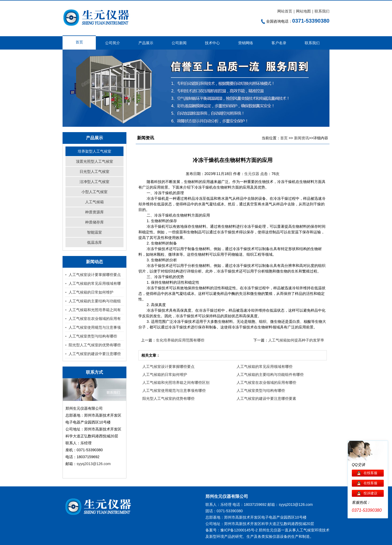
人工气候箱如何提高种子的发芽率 (296, 340)
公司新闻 (179, 43)
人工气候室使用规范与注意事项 (95, 327)
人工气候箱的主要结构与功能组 (95, 301)
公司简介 (113, 43)
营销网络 (246, 43)
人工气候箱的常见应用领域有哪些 (265, 367)
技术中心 (212, 43)
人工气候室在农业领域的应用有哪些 (266, 383)
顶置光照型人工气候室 (94, 161)
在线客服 (370, 473)
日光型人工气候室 (94, 172)
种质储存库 (94, 222)
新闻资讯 (302, 138)
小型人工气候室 (94, 192)
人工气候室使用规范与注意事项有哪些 (174, 391)
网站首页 (285, 11)
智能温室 (94, 232)
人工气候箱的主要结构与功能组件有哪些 (270, 375)
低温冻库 (94, 242)
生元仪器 (252, 174)
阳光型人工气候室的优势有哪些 (95, 345)
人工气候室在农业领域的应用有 (95, 319)
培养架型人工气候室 (94, 151)
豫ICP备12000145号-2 (239, 530)
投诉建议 (370, 493)
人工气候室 (305, 530)
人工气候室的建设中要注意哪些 (95, 354)
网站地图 (303, 11)
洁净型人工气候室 (94, 182)
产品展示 (146, 43)
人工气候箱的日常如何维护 (91, 292)
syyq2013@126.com (94, 464)
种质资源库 (94, 212)
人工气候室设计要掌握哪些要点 (95, 275)
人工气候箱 (94, 202)
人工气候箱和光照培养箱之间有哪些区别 (176, 383)
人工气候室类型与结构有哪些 (93, 336)
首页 (79, 42)
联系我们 (322, 11)
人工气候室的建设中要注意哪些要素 (266, 398)
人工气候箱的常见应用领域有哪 (95, 283)
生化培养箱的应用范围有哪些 (180, 340)
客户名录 (279, 43)
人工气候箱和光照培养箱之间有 (95, 310)
